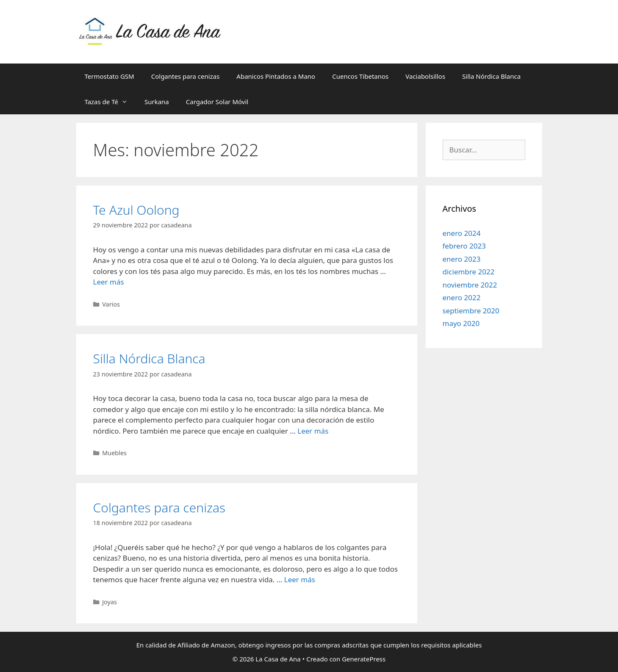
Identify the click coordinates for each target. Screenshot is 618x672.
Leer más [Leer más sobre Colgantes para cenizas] (300, 579)
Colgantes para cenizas (186, 76)
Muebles (114, 453)
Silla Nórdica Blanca (491, 76)
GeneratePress (364, 659)
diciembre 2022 (469, 272)
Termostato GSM (109, 76)
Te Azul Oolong (136, 210)
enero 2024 (462, 233)
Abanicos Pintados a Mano (276, 76)
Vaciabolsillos (425, 76)
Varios (111, 304)
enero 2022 (462, 297)
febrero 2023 (464, 246)
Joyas (109, 602)
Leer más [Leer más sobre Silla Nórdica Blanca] (313, 431)
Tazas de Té (110, 102)
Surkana (157, 102)
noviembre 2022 (470, 285)
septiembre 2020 (471, 311)
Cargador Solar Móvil (217, 102)
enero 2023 (462, 259)
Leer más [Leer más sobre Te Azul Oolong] (109, 282)
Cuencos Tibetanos (360, 76)
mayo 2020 (461, 323)
